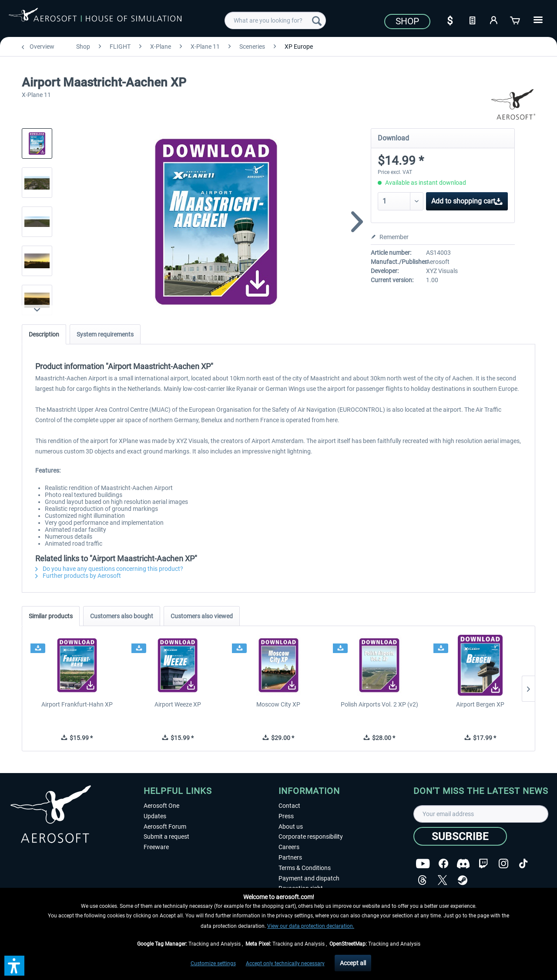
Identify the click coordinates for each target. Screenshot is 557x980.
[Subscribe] (460, 836)
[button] (14, 966)
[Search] (317, 20)
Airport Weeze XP (178, 704)
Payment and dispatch (309, 878)
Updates (155, 816)
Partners (290, 857)
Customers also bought (122, 616)
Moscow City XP (278, 704)
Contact (289, 806)
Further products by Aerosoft (78, 576)
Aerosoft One (161, 806)
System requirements (105, 334)
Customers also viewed (202, 616)
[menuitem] (275, 20)
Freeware (156, 847)
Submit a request (166, 837)
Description (44, 334)
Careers (289, 847)
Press (286, 816)
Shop (407, 21)
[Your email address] (481, 814)
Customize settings (213, 963)
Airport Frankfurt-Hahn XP (77, 704)
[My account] (494, 20)
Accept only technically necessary (285, 963)
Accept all (353, 963)
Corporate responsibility (311, 837)
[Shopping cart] (516, 20)
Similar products (51, 616)
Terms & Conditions (305, 868)
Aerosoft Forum (165, 827)
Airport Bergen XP (480, 704)
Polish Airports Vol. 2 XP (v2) (379, 704)
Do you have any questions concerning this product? (109, 569)
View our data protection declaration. (311, 926)
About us (291, 827)
